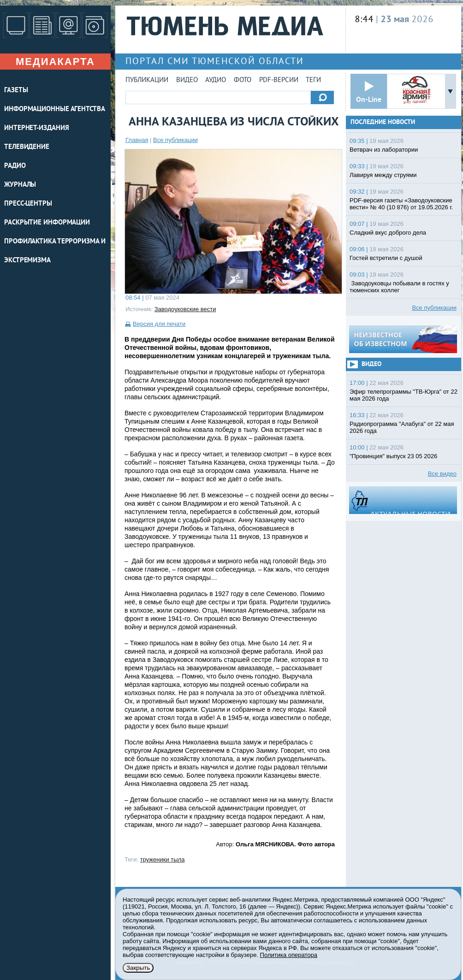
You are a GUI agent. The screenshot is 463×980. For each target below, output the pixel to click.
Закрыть (138, 968)
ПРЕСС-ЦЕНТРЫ (28, 204)
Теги (313, 80)
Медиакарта (55, 62)
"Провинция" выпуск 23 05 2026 (393, 456)
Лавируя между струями (383, 175)
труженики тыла (163, 859)
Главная (137, 140)
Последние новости (383, 122)
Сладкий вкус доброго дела (388, 233)
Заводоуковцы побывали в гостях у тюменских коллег (399, 287)
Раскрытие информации (47, 223)
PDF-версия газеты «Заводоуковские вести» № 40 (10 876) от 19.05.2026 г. (401, 204)
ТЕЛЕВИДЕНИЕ (27, 147)
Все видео (442, 474)
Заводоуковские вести (185, 309)
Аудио (216, 80)
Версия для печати (159, 324)
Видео (187, 80)
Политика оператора (289, 955)
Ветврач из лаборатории (384, 150)
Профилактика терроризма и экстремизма (55, 251)
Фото (243, 80)
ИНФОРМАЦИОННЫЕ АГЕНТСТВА (55, 109)
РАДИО (15, 166)
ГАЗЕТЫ (16, 91)
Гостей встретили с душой (386, 258)
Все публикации (175, 140)
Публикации (147, 80)
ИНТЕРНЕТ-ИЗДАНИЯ (36, 128)
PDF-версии (279, 80)
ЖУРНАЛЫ (20, 185)
